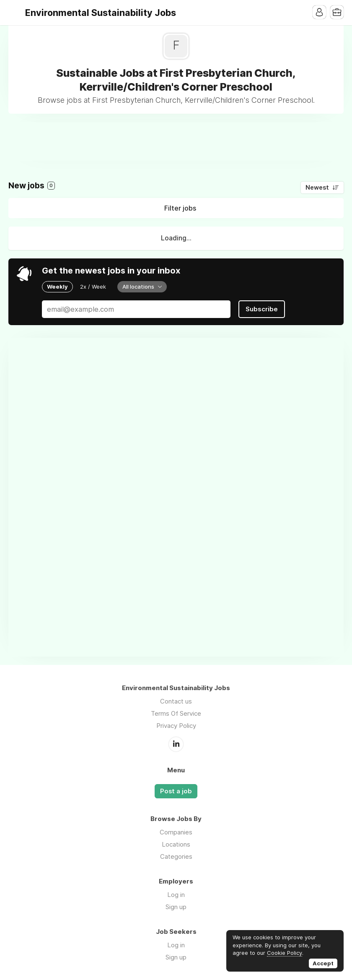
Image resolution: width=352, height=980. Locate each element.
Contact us (176, 701)
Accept (323, 963)
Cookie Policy (285, 953)
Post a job (176, 791)
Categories (176, 856)
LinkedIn (176, 744)
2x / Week (93, 287)
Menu (15, 13)
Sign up (176, 907)
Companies (176, 832)
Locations (176, 844)
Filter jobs (180, 208)
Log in (176, 895)
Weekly (57, 287)
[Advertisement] (176, 141)
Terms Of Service (176, 713)
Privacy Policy (176, 726)
